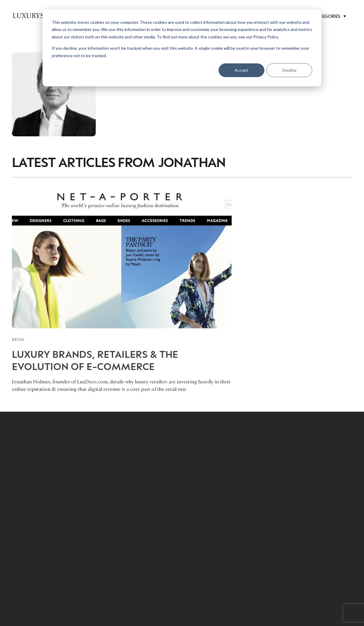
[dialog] (182, 48)
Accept (241, 70)
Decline (290, 70)
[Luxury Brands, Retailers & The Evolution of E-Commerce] (122, 290)
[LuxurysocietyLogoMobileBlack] (41, 15)
